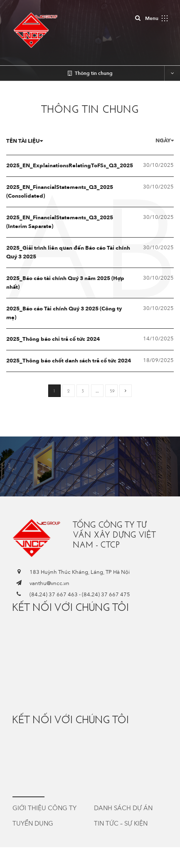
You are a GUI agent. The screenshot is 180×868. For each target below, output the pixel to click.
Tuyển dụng (33, 823)
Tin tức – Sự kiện (121, 823)
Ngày (165, 141)
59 (112, 391)
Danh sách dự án (123, 808)
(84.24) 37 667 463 (54, 595)
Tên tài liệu (25, 141)
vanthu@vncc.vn (49, 583)
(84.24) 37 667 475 (106, 595)
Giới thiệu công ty (44, 808)
